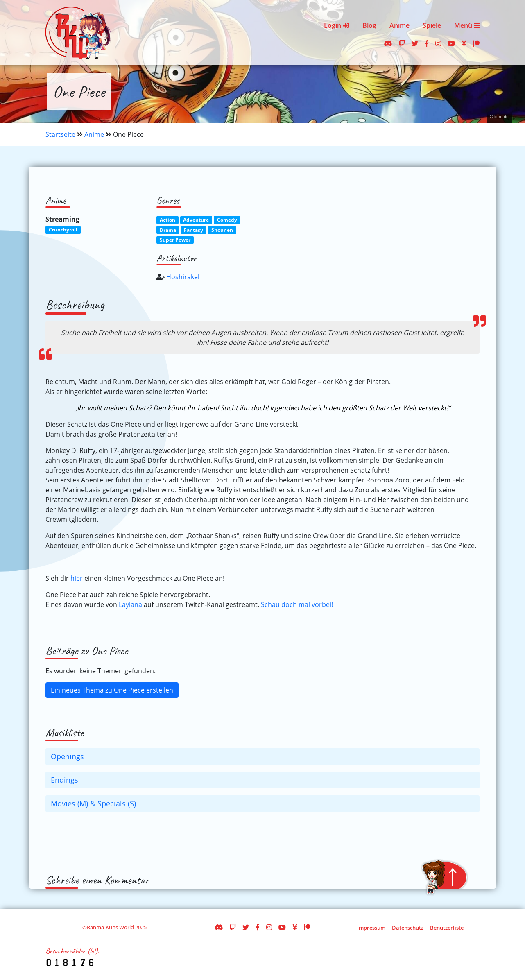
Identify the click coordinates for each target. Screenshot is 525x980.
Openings (67, 756)
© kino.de (499, 117)
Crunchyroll (63, 230)
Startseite (60, 134)
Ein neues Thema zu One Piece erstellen (112, 690)
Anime (399, 25)
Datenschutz (408, 928)
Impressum (371, 928)
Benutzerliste (447, 928)
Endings (64, 780)
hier (77, 578)
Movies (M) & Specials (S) (93, 803)
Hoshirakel (183, 277)
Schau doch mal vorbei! (297, 604)
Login (337, 25)
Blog (369, 25)
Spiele (432, 25)
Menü (467, 25)
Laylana (130, 604)
